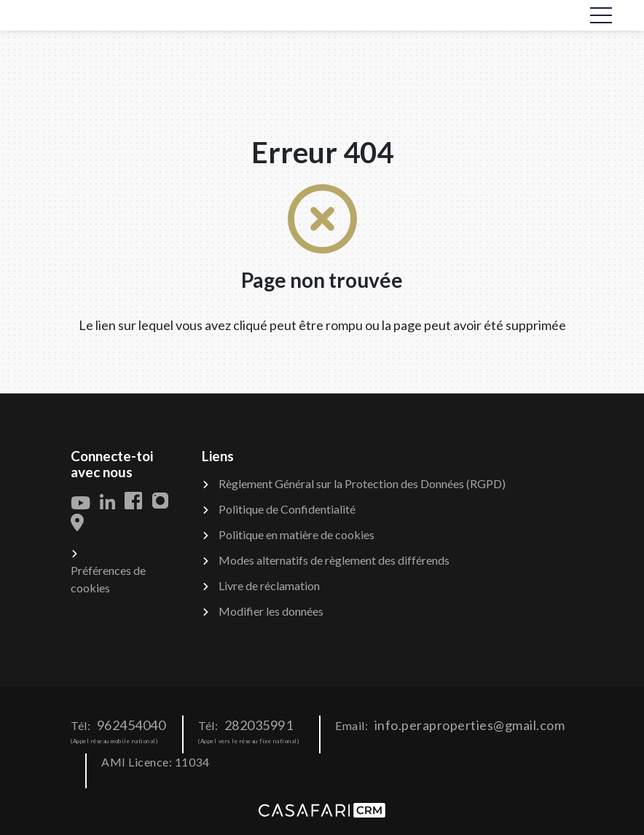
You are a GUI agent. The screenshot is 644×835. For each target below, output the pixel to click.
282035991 (259, 725)
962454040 (131, 725)
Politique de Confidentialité (287, 509)
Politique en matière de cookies (297, 534)
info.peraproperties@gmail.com (470, 725)
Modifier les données (271, 611)
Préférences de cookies (108, 579)
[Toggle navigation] (601, 15)
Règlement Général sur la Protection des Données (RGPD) (362, 483)
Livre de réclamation (269, 585)
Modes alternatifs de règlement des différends (334, 560)
